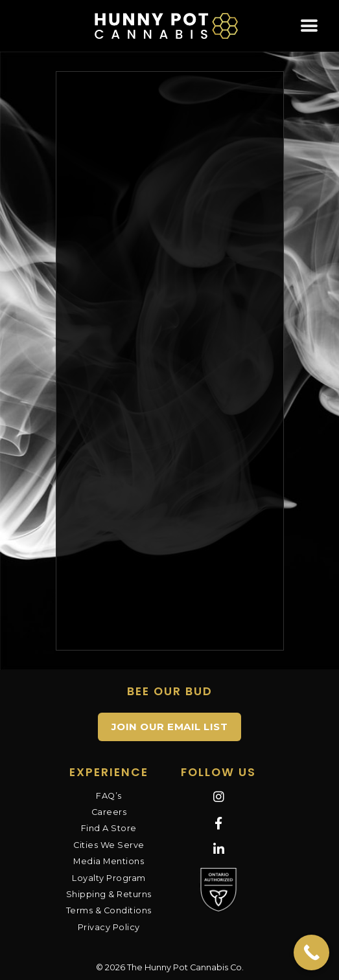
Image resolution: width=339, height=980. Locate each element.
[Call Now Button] (311, 952)
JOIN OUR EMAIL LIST (170, 727)
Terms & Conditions (109, 910)
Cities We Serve (109, 845)
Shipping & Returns (109, 894)
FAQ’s (109, 796)
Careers (109, 812)
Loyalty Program (109, 878)
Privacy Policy (109, 927)
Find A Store (109, 828)
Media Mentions (109, 861)
